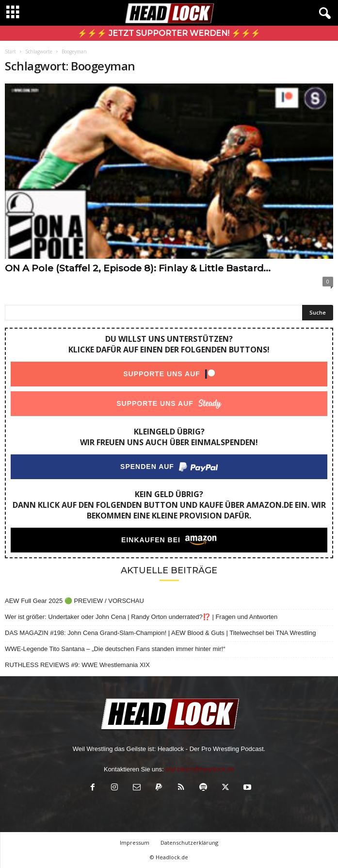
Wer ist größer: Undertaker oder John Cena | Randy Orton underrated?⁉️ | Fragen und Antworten (141, 617)
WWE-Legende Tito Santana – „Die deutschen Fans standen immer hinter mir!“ (115, 649)
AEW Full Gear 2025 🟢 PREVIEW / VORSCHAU (74, 601)
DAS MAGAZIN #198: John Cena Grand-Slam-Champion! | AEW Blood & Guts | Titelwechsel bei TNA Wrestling (160, 633)
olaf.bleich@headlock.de (200, 769)
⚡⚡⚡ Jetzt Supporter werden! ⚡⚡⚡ (169, 33)
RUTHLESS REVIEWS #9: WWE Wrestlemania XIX (77, 665)
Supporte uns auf (162, 374)
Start (10, 51)
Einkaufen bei (151, 540)
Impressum (135, 843)
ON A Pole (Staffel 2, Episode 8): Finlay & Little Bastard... (138, 268)
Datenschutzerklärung (189, 843)
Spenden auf (147, 467)
